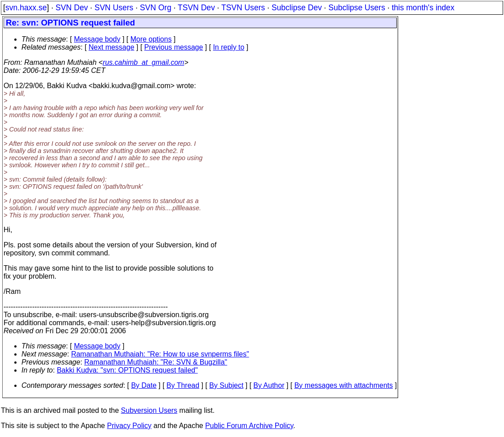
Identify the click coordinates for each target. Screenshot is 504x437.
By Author (269, 385)
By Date (144, 385)
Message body (97, 39)
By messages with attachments (344, 385)
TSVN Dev (196, 8)
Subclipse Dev (297, 8)
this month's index (423, 8)
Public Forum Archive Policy (249, 426)
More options (151, 39)
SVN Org (155, 8)
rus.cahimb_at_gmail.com (143, 62)
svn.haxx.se (26, 8)
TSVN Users (243, 8)
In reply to (229, 47)
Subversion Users (149, 410)
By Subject (226, 385)
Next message (111, 47)
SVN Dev (71, 8)
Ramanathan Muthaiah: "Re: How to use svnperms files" (160, 354)
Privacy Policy (129, 426)
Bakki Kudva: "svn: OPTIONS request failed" (127, 370)
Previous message (174, 47)
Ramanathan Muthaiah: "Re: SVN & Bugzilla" (156, 362)
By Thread (183, 385)
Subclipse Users (357, 8)
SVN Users (114, 8)
